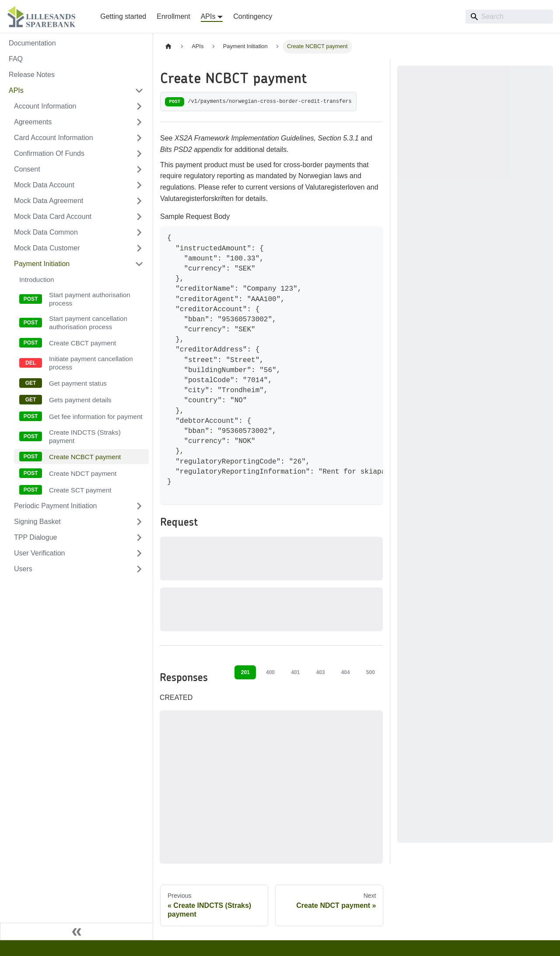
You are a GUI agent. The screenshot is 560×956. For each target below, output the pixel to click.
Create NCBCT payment (85, 457)
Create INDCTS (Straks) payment (85, 436)
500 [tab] (371, 672)
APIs (16, 90)
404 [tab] (346, 672)
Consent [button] (27, 169)
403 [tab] (320, 672)
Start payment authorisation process (90, 299)
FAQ (16, 59)
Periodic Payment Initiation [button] (55, 506)
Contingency (253, 16)
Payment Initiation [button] (42, 264)
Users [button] (23, 569)
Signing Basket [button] (37, 522)
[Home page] (168, 47)
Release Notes (32, 75)
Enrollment (173, 16)
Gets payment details (80, 400)
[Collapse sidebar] (77, 931)
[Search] (509, 17)
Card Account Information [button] (54, 138)
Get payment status (78, 383)
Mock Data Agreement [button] (49, 201)
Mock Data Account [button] (44, 185)
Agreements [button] (33, 122)
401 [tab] (295, 672)
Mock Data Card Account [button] (53, 216)
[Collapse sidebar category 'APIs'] (139, 91)
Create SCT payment (80, 490)
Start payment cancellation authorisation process (88, 323)
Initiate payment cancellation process (91, 363)
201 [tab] (245, 672)
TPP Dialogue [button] (35, 537)
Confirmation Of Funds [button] (49, 153)
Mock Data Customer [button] (47, 248)
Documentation (32, 43)
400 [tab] (270, 672)
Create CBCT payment (82, 343)
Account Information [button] (45, 106)
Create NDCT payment (83, 473)
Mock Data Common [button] (46, 232)
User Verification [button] (40, 553)
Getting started (123, 16)
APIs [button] (208, 16)
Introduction (37, 279)
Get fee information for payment (96, 416)
